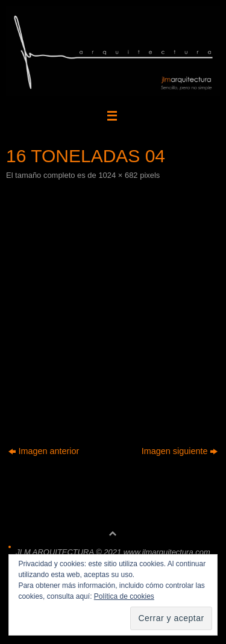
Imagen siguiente (180, 451)
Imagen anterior (44, 451)
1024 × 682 (118, 175)
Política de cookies (124, 596)
